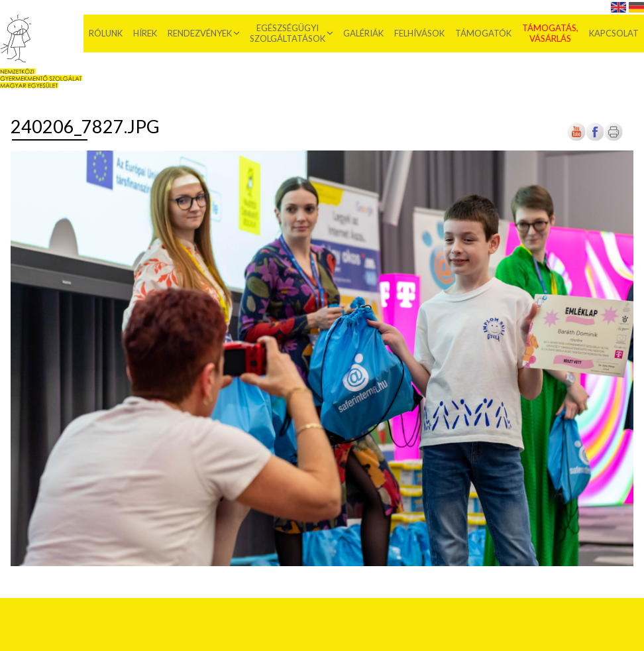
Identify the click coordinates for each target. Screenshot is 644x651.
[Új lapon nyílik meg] (595, 138)
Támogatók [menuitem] (483, 33)
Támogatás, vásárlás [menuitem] (550, 33)
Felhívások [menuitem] (419, 33)
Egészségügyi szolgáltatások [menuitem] (288, 33)
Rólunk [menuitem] (106, 33)
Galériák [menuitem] (363, 33)
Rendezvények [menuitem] (200, 33)
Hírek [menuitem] (145, 33)
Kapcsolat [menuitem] (614, 33)
